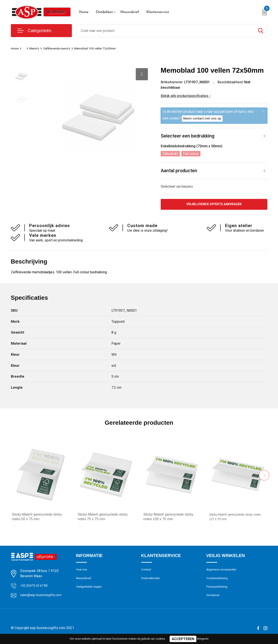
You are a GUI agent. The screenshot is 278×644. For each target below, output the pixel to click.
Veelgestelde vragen (90, 590)
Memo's (35, 48)
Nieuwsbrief (130, 12)
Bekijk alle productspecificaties (186, 96)
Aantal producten (179, 171)
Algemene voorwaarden (223, 571)
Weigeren (203, 639)
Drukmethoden (152, 580)
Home (84, 12)
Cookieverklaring (218, 580)
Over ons (82, 571)
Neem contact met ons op (202, 118)
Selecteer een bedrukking (188, 136)
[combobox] (165, 31)
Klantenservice (158, 12)
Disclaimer (214, 599)
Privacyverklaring (218, 590)
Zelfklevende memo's (60, 48)
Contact (147, 571)
